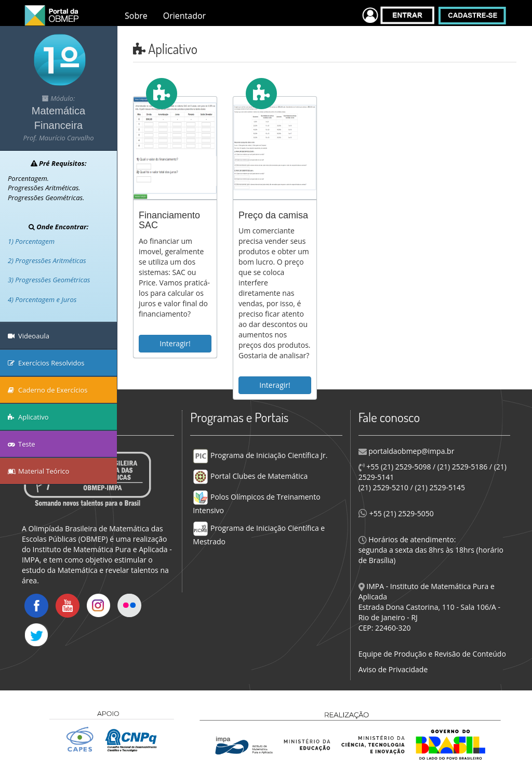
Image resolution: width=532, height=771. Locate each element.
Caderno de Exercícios (48, 390)
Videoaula (29, 336)
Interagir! (175, 343)
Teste (22, 444)
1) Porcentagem (31, 241)
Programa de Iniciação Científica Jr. (260, 455)
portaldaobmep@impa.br (411, 451)
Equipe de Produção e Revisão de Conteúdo (432, 654)
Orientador (184, 16)
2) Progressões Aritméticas (47, 260)
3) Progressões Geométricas (49, 280)
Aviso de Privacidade (393, 669)
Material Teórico (38, 471)
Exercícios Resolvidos (46, 363)
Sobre (136, 16)
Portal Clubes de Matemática (250, 476)
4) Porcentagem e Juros (42, 299)
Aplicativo (28, 417)
